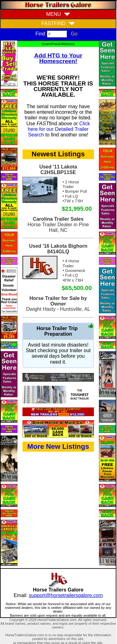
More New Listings (58, 446)
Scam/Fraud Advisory (58, 44)
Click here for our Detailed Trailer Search (59, 129)
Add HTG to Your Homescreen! (58, 58)
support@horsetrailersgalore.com (66, 595)
